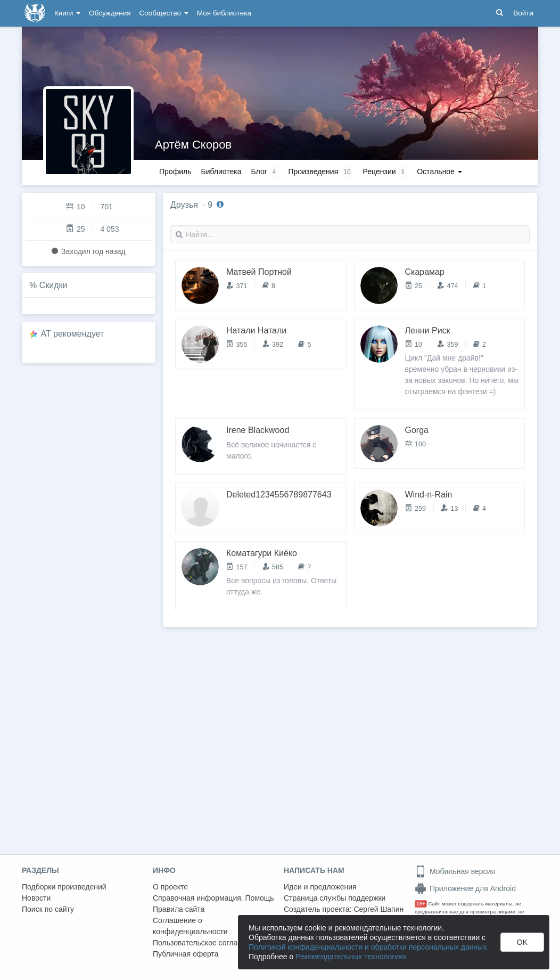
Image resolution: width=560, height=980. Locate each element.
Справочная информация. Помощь (213, 898)
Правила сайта (179, 909)
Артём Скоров (193, 145)
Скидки (53, 285)
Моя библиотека (224, 13)
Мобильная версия (455, 871)
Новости (36, 898)
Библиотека (221, 171)
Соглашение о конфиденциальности (190, 926)
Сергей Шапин (378, 909)
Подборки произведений (64, 887)
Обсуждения (110, 13)
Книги (67, 13)
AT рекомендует (73, 334)
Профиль (175, 171)
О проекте (170, 887)
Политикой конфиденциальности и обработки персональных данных (368, 947)
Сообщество (164, 13)
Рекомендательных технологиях (351, 957)
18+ (421, 904)
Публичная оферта (186, 954)
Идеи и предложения (320, 887)
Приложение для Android (465, 888)
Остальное (439, 171)
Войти (523, 13)
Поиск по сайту (48, 909)
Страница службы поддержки (335, 898)
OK (522, 942)
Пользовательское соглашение (207, 943)
